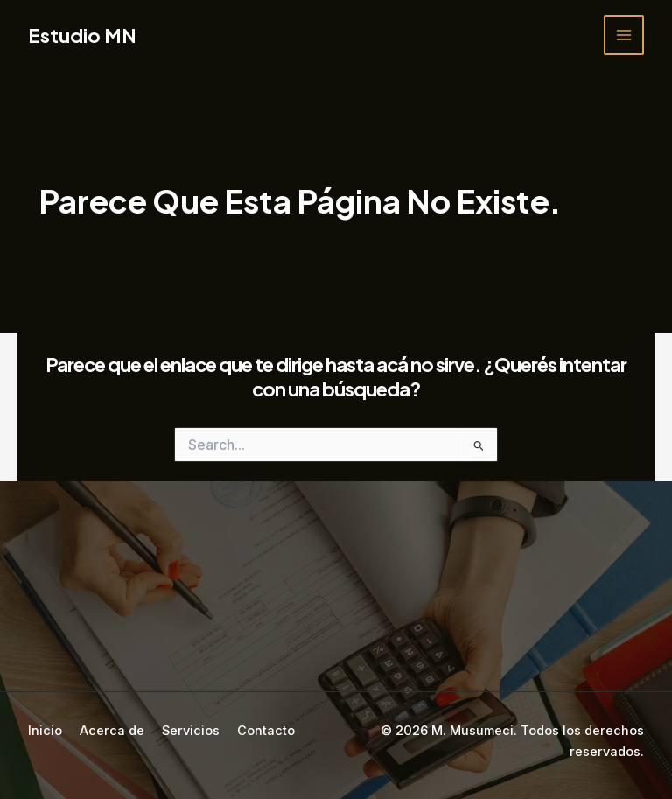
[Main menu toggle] (624, 35)
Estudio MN (82, 35)
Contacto (266, 731)
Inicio (45, 731)
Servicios (191, 731)
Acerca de (112, 731)
